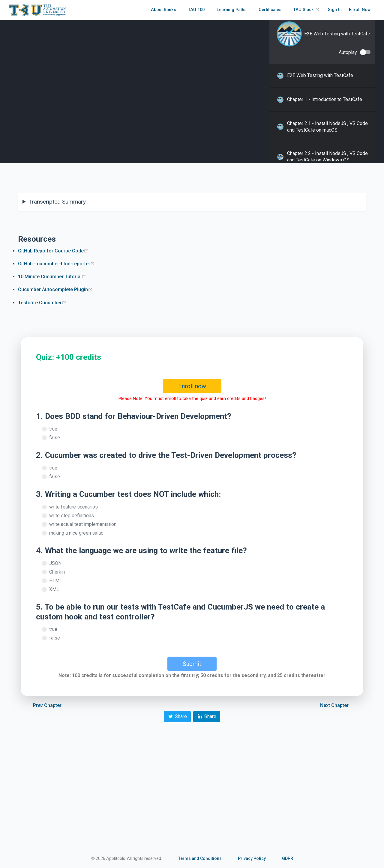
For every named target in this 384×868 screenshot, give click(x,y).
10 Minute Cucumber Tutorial (52, 277)
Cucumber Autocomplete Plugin (55, 289)
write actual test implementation (83, 524)
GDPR (288, 858)
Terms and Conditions (200, 858)
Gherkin (57, 572)
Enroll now (192, 386)
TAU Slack (306, 10)
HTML (56, 581)
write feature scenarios (73, 507)
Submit (192, 664)
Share (177, 716)
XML (54, 589)
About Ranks (163, 10)
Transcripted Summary (57, 202)
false (55, 438)
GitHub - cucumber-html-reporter (56, 264)
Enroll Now (360, 10)
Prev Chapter (47, 705)
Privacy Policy (252, 858)
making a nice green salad (76, 533)
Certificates (270, 10)
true (53, 429)
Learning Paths (232, 10)
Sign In (335, 10)
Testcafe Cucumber (42, 303)
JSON (55, 563)
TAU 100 (196, 10)
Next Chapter (334, 705)
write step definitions (72, 516)
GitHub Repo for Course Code (53, 251)
